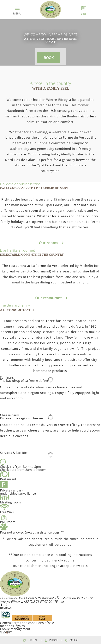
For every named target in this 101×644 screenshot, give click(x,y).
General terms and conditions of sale (27, 623)
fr (31, 640)
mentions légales (12, 626)
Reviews (6, 608)
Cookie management (15, 629)
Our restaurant (50, 298)
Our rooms (51, 243)
